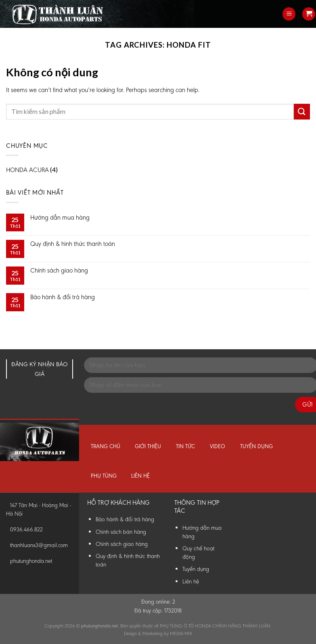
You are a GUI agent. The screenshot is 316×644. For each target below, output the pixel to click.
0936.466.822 (26, 530)
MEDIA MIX (181, 634)
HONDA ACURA (27, 170)
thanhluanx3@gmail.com (39, 545)
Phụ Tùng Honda (2, 0)
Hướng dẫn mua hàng (60, 217)
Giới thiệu (148, 446)
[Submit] (302, 112)
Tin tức (185, 446)
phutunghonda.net (31, 561)
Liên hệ (140, 476)
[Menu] (289, 14)
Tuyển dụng (256, 446)
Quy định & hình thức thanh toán (73, 244)
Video (218, 446)
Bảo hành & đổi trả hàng (63, 297)
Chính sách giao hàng (59, 270)
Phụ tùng (104, 476)
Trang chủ (106, 446)
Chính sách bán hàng (121, 532)
